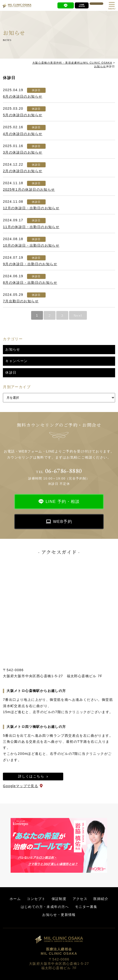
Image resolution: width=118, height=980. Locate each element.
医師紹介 (101, 899)
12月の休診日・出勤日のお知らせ (31, 208)
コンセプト (36, 899)
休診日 (36, 90)
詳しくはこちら (31, 776)
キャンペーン (16, 361)
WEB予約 (63, 522)
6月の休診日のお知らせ (23, 96)
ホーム (15, 899)
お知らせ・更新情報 (59, 915)
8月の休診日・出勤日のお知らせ (30, 283)
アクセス (80, 899)
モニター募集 (86, 907)
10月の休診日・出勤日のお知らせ (31, 245)
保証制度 (59, 899)
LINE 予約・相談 (63, 502)
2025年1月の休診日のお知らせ (29, 189)
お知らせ (13, 349)
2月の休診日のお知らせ (23, 171)
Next (78, 315)
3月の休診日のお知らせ (23, 152)
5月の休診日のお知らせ (23, 115)
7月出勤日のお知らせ (21, 301)
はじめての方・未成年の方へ (45, 907)
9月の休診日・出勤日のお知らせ (30, 264)
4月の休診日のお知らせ (23, 134)
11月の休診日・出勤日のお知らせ (31, 227)
